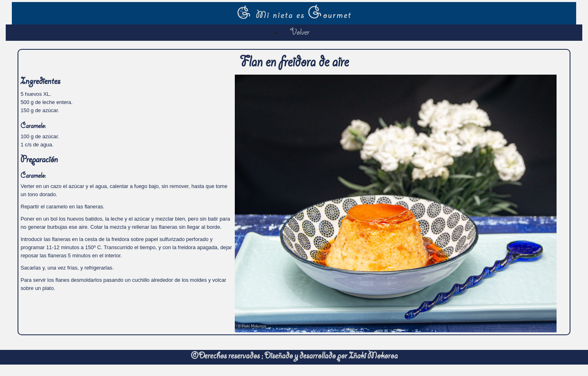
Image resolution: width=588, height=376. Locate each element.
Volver (300, 33)
